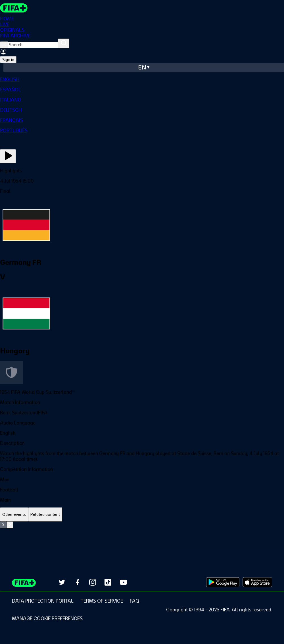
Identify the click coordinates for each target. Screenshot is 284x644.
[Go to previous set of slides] (3, 525)
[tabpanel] (142, 536)
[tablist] (142, 515)
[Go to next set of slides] (10, 525)
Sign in (8, 60)
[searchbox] (33, 45)
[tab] (14, 515)
